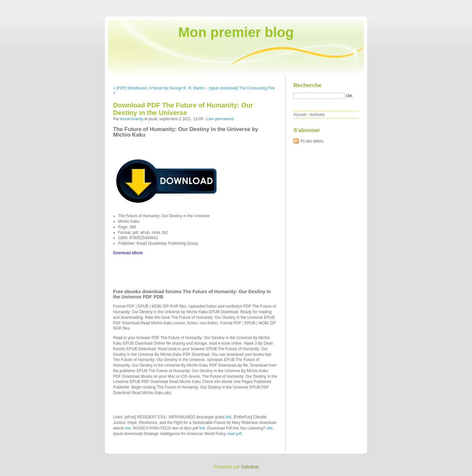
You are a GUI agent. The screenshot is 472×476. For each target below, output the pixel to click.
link (228, 417)
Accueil (300, 115)
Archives (317, 115)
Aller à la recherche (453, 5)
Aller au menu (421, 5)
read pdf (234, 434)
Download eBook (128, 253)
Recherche (307, 85)
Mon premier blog (236, 32)
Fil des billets (312, 141)
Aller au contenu (392, 5)
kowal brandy (132, 119)
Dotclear (250, 467)
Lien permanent (220, 119)
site (270, 428)
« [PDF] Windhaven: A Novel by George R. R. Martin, (159, 88)
